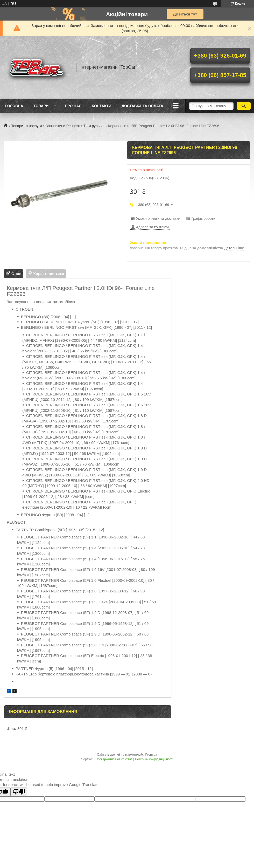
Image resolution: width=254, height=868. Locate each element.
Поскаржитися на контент (114, 759)
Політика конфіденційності (154, 759)
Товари (41, 106)
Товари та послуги (26, 126)
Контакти (101, 106)
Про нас (73, 106)
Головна (14, 106)
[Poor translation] (19, 792)
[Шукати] (244, 106)
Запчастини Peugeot (63, 126)
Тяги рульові (94, 126)
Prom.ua (151, 755)
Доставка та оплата (142, 106)
